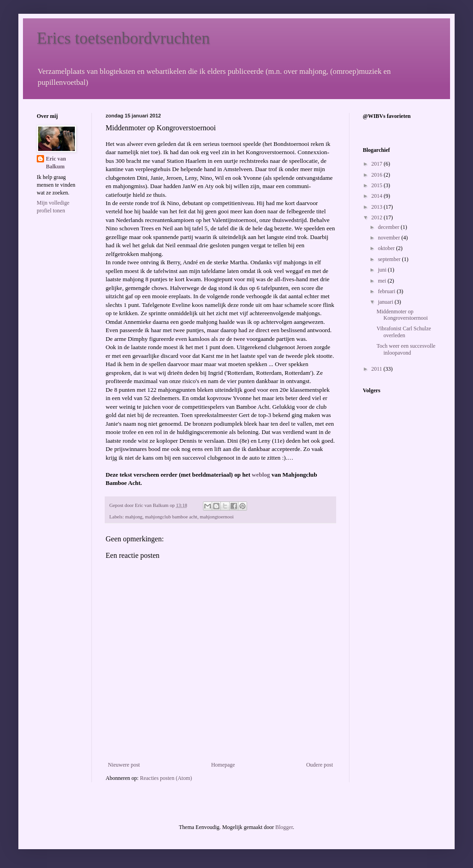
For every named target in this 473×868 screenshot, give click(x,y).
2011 (378, 369)
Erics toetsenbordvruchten (123, 38)
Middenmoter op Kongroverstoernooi (402, 315)
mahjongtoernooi (217, 517)
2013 (378, 207)
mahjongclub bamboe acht (171, 517)
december (389, 227)
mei (383, 281)
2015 (378, 185)
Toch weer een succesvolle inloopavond (406, 349)
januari (386, 302)
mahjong (134, 517)
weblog (261, 475)
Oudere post (320, 765)
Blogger (284, 827)
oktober (387, 248)
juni (383, 270)
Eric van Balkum (56, 163)
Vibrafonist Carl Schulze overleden (404, 332)
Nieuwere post (124, 765)
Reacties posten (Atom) (166, 778)
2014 (378, 196)
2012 (378, 217)
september (390, 259)
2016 (378, 175)
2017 (378, 164)
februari (387, 291)
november (390, 238)
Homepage (223, 765)
